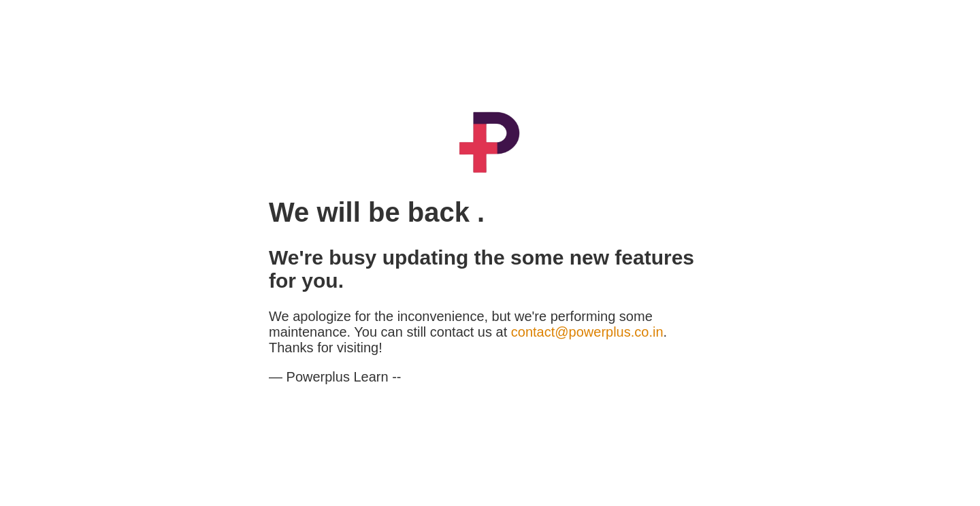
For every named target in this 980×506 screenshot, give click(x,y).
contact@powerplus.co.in (587, 332)
